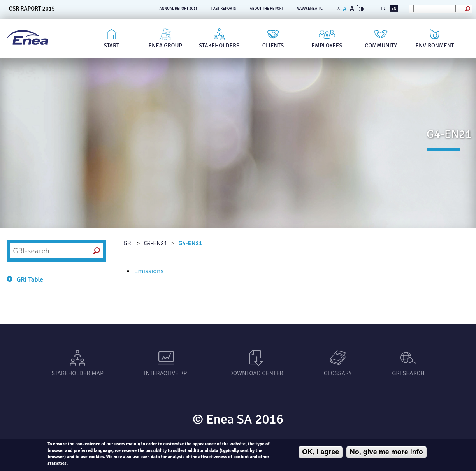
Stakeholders (219, 46)
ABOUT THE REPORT (267, 9)
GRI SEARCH (408, 373)
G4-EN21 (155, 243)
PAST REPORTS (224, 9)
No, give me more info (386, 452)
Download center (256, 373)
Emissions (149, 271)
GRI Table (30, 280)
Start (111, 46)
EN (394, 9)
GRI (128, 243)
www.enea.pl (310, 9)
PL (383, 9)
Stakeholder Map (77, 373)
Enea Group (166, 46)
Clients (273, 46)
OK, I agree (321, 452)
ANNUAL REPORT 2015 (179, 9)
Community (381, 46)
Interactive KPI (166, 373)
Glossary (338, 373)
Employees (327, 46)
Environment (435, 46)
